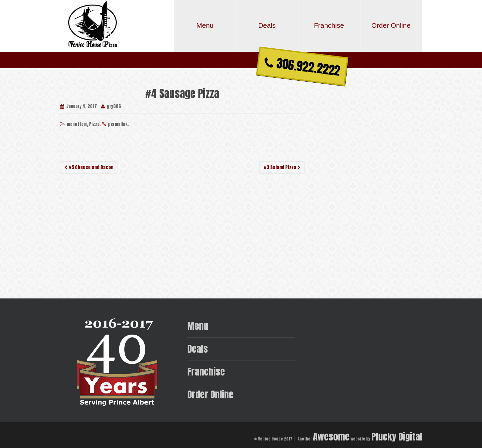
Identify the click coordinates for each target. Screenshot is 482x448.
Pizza (94, 124)
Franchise (206, 371)
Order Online (210, 394)
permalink (118, 124)
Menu (198, 326)
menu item (77, 124)
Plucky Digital (397, 436)
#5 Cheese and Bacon (89, 167)
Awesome (331, 436)
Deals (198, 349)
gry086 (114, 106)
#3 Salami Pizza (282, 167)
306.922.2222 (303, 67)
